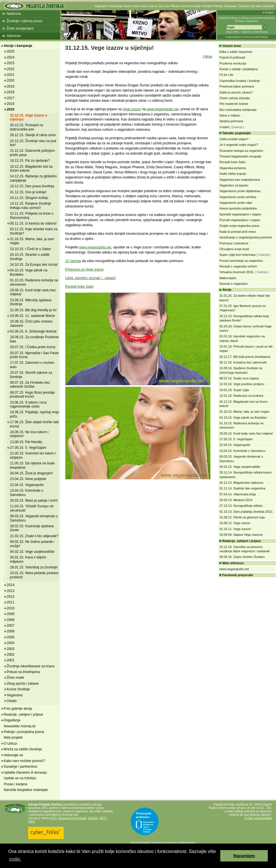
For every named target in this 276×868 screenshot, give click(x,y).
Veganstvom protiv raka (236, 203)
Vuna (144, 6)
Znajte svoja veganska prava (239, 226)
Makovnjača (228, 278)
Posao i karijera (15, 784)
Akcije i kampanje (18, 46)
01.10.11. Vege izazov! (235, 529)
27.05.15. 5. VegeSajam (28, 448)
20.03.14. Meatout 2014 (236, 500)
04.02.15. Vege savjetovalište (32, 552)
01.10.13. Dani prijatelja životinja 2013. (246, 512)
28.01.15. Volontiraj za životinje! (34, 567)
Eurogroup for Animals (72, 818)
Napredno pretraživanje (254, 32)
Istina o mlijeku (230, 115)
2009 (11, 614)
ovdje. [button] (15, 859)
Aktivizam (14, 36)
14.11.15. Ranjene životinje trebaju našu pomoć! (31, 205)
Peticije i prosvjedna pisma (24, 732)
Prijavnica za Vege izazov (84, 269)
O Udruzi (10, 744)
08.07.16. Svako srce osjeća (239, 378)
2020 (11, 80)
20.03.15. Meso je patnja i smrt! (34, 501)
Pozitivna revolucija (233, 63)
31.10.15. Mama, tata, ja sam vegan (244, 412)
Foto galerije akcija (18, 709)
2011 (11, 602)
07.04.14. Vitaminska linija (238, 494)
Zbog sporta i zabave (23, 684)
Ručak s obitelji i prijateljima (239, 69)
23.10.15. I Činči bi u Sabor (31, 249)
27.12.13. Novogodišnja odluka (241, 506)
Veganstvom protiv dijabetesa (240, 191)
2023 (11, 63)
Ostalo (12, 701)
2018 (11, 92)
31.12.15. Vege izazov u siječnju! (29, 117)
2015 (11, 109)
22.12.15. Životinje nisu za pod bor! (33, 143)
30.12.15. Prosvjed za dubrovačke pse (26, 127)
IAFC (102, 818)
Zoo (161, 6)
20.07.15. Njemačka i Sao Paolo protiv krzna (34, 355)
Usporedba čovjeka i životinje (240, 81)
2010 (11, 608)
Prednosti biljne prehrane (237, 86)
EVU (54, 818)
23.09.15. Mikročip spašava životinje (31, 302)
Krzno (127, 6)
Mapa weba (233, 32)
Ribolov (176, 6)
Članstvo (244, 6)
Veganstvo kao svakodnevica (240, 180)
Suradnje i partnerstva (20, 767)
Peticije (218, 6)
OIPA (31, 822)
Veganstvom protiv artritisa (238, 197)
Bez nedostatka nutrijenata (238, 110)
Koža (136, 6)
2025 (11, 51)
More (208, 57)
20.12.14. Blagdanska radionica (241, 483)
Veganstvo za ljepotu (234, 185)
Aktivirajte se (13, 755)
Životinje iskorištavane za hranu (31, 666)
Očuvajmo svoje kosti (234, 249)
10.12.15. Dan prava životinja (32, 186)
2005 (11, 637)
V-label (224, 127)
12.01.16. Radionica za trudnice (241, 396)
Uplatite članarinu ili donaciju (25, 773)
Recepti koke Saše (79, 286)
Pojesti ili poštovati (232, 57)
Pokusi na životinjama (23, 672)
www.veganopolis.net (163, 109)
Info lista (256, 6)
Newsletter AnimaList (20, 726)
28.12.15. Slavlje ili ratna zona (33, 135)
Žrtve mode (15, 678)
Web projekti (13, 738)
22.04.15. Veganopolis (27, 485)
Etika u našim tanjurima (236, 52)
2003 (11, 649)
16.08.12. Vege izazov (235, 523)
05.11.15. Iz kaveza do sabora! (33, 223)
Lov (167, 6)
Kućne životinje (191, 6)
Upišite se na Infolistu (20, 778)
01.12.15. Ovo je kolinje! (28, 192)
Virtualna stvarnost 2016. (237, 272)
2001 (11, 660)
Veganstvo (101, 6)
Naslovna (14, 14)
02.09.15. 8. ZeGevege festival (33, 331)
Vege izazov (132, 109)
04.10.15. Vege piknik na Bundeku (243, 418)
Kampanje (230, 6)
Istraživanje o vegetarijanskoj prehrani (246, 237)
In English (268, 13)
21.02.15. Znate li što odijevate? (34, 536)
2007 (11, 626)
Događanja (12, 720)
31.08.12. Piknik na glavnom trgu (242, 517)
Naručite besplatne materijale (26, 790)
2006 (11, 631)
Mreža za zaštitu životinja (23, 749)
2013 (11, 591)
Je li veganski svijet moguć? (239, 145)
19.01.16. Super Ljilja (234, 390)
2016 (11, 104)
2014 (11, 585)
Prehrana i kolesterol (234, 243)
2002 (11, 655)
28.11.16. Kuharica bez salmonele (243, 362)
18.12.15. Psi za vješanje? (30, 161)
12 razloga (73, 261)
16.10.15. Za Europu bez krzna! (34, 265)
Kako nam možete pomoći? (24, 761)
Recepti (207, 6)
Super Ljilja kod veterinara (237, 255)
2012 (11, 597)
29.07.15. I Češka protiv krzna (33, 347)
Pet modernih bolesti (234, 104)
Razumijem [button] (244, 856)
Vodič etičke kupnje (233, 174)
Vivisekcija (116, 6)
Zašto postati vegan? (234, 139)
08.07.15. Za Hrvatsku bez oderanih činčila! (30, 385)
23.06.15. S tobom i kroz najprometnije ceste (28, 404)
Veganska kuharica (233, 168)
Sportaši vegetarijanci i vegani (240, 214)
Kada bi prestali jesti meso (238, 232)
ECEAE (93, 818)
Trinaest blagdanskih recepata (240, 156)
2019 (11, 86)
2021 (11, 75)
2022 (11, 69)
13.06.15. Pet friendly (26, 442)
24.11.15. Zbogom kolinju (29, 198)
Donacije (268, 6)
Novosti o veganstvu (234, 284)
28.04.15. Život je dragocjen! (31, 473)
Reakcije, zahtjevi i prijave (23, 715)
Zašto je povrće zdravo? (236, 92)
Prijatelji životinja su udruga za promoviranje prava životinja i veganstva (247, 19)
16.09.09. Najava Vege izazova (241, 535)
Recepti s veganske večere (238, 266)
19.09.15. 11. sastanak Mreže (32, 316)
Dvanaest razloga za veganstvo (241, 151)
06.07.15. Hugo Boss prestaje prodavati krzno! (32, 394)
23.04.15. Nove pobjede (28, 479)
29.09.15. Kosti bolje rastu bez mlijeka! (246, 433)
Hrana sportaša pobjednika (238, 208)
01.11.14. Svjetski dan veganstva (242, 488)
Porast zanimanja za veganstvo (241, 261)
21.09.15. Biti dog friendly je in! (33, 310)
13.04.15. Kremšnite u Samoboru (242, 451)
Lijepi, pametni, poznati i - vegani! (90, 278)
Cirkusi (153, 6)
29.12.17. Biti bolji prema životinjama (245, 357)
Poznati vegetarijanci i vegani (240, 220)
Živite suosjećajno (20, 28)
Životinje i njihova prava (24, 21)
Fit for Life (226, 75)
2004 (11, 643)
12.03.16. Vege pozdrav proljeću (242, 384)
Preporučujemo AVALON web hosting (247, 37)
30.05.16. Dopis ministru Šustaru (242, 557)
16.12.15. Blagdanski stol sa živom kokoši (31, 169)
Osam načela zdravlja (235, 98)
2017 (11, 98)
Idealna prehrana (231, 121)
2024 (11, 57)
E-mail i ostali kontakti (258, 818)
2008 (11, 620)
